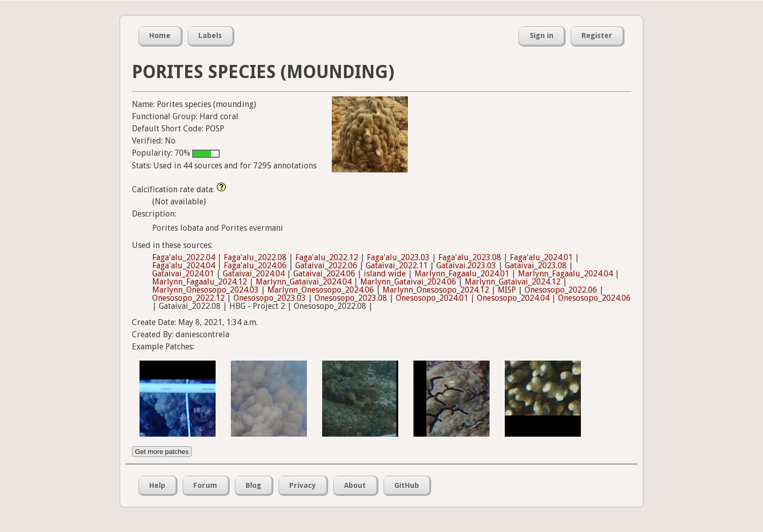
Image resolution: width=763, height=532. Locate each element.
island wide (385, 274)
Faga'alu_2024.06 (255, 265)
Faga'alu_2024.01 (541, 257)
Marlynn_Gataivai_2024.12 (513, 282)
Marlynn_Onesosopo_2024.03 (205, 290)
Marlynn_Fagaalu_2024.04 (565, 274)
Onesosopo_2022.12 (188, 298)
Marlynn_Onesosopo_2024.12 (436, 290)
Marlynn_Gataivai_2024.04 (304, 282)
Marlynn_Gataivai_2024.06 (408, 282)
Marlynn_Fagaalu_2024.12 (200, 282)
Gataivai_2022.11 (397, 265)
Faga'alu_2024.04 (184, 265)
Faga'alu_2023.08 (470, 257)
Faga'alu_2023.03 (398, 257)
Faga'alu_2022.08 (255, 257)
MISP (507, 290)
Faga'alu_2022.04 (184, 257)
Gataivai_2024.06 (324, 274)
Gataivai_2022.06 (326, 265)
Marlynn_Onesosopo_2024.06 (321, 290)
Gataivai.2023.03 (466, 265)
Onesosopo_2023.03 (270, 298)
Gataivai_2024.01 (183, 274)
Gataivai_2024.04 (254, 274)
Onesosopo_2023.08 (351, 298)
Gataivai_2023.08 (536, 265)
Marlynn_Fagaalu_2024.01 (462, 274)
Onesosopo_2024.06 (594, 298)
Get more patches (162, 452)
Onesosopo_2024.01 (432, 298)
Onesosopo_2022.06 (561, 290)
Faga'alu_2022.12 (327, 257)
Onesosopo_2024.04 (513, 298)
